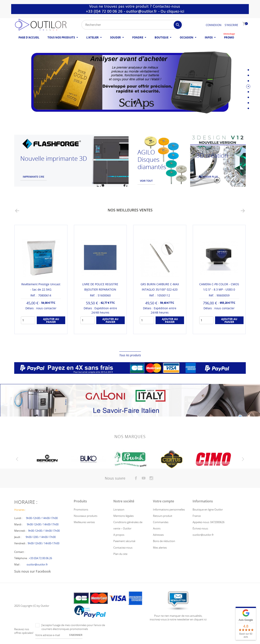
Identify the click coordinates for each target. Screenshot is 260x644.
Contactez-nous (123, 548)
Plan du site (120, 554)
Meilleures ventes (84, 522)
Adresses (158, 535)
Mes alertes (160, 548)
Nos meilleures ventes (130, 210)
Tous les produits (130, 355)
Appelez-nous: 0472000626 (209, 522)
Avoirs (157, 528)
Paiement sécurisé (124, 541)
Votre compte (164, 501)
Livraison (119, 510)
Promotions (81, 510)
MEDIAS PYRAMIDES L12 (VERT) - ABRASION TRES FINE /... (41, 289)
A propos (119, 535)
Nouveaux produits (86, 516)
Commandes (161, 522)
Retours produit (163, 516)
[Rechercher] (132, 25)
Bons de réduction (164, 541)
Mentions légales (123, 516)
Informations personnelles (169, 510)
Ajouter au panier (51, 326)
